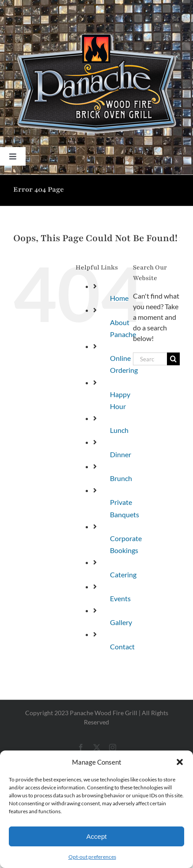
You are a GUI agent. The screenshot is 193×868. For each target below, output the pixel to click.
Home (119, 298)
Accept (97, 836)
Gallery (121, 622)
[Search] (173, 359)
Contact (122, 646)
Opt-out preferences (92, 857)
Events (120, 598)
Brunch (121, 478)
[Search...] (150, 359)
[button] (180, 762)
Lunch (119, 430)
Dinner (121, 454)
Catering (123, 574)
